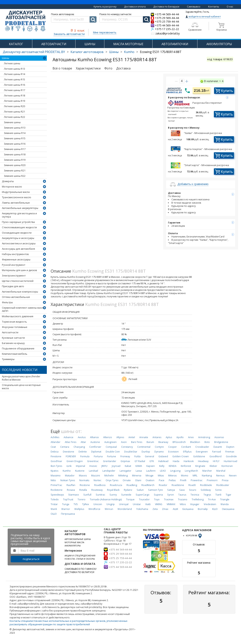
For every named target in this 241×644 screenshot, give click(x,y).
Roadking (132, 485)
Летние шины (12, 63)
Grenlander (110, 461)
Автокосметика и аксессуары (19, 243)
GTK (152, 461)
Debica (55, 452)
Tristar (54, 504)
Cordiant (186, 447)
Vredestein (210, 504)
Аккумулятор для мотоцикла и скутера (19, 215)
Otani (138, 480)
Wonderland (125, 509)
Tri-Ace (212, 499)
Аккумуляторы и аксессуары (18, 238)
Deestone (69, 452)
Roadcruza (116, 485)
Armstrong (204, 437)
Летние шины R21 (14, 112)
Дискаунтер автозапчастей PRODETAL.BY (34, 52)
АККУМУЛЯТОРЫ (219, 44)
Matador (70, 476)
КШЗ (215, 509)
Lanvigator (125, 471)
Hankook (189, 461)
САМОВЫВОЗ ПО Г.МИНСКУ (81, 569)
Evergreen (202, 452)
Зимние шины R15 (15, 138)
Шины (114, 52)
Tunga (66, 504)
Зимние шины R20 (15, 165)
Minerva (137, 476)
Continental (144, 447)
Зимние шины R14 (15, 133)
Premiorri (212, 480)
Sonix (218, 490)
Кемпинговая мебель (15, 354)
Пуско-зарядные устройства (18, 222)
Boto (207, 442)
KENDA (173, 466)
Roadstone (178, 485)
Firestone (56, 456)
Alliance (94, 437)
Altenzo (108, 437)
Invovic (93, 466)
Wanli (54, 509)
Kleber (213, 466)
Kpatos (54, 471)
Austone (95, 442)
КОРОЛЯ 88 (194, 536)
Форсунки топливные (15, 327)
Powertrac (197, 480)
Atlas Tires (71, 442)
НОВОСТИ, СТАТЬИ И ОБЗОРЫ (80, 559)
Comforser (95, 447)
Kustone (80, 471)
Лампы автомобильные (16, 203)
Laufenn (151, 471)
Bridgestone (221, 442)
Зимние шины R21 (15, 171)
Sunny (113, 495)
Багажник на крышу (13, 343)
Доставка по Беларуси (166, 7)
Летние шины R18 (14, 96)
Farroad (217, 452)
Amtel (132, 437)
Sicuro (193, 490)
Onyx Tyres (112, 480)
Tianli (218, 495)
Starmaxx (74, 495)
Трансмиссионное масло (17, 197)
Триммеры (8, 359)
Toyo (157, 499)
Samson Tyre (155, 490)
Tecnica (195, 495)
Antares (157, 437)
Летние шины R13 (14, 69)
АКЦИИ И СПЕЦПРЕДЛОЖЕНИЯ (80, 556)
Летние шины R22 (14, 117)
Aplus (169, 437)
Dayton (230, 447)
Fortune (112, 456)
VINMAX (171, 504)
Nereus (220, 476)
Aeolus (82, 437)
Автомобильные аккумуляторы (20, 208)
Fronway (125, 456)
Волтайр (203, 509)
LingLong (175, 471)
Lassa (139, 471)
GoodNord (215, 456)
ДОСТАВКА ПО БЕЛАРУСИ (79, 572)
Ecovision (173, 452)
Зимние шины (12, 122)
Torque (130, 499)
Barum (150, 442)
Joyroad (116, 466)
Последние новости (20, 370)
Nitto (53, 480)
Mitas (161, 476)
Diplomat (96, 452)
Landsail (93, 471)
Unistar (137, 504)
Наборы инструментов (15, 254)
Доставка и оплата (135, 7)
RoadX (192, 485)
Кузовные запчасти (13, 338)
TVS (76, 504)
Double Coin (113, 452)
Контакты (214, 7)
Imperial (80, 466)
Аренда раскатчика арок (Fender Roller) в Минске (21, 378)
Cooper (172, 447)
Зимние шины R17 (15, 149)
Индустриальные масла (16, 192)
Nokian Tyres (68, 480)
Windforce (94, 509)
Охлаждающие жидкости (17, 233)
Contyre (159, 447)
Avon (124, 442)
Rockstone (57, 490)
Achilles (55, 437)
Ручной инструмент (14, 265)
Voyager (195, 504)
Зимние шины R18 (15, 154)
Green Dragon (75, 461)
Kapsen (151, 466)
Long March (191, 471)
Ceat (53, 447)
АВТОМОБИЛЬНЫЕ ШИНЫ (78, 539)
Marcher (207, 471)
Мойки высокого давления (18, 316)
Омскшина (228, 509)
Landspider (109, 471)
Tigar (228, 495)
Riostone (85, 485)
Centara (65, 447)
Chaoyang (79, 447)
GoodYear (56, 461)
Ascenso (219, 437)
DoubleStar (131, 452)
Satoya (171, 490)
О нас (230, 7)
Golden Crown (181, 456)
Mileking (123, 476)
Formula (85, 456)
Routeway (97, 490)
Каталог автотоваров (87, 52)
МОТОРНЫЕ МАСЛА (74, 542)
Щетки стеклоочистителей (18, 281)
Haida (176, 461)
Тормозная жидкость (14, 322)
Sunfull (87, 495)
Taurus (182, 495)
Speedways (57, 495)
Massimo (56, 476)
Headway (203, 461)
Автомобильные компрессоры (20, 292)
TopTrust (68, 499)
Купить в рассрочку (105, 7)
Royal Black (113, 490)
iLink (69, 466)
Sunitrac (100, 495)
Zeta (155, 509)
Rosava (71, 490)
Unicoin (98, 504)
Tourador (144, 499)
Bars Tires (137, 442)
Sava (182, 490)
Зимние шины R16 (15, 144)
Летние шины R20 (14, 106)
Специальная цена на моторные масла (21, 387)
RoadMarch (148, 485)
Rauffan (71, 485)
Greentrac (93, 461)
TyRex (86, 504)
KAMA (139, 466)
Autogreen (110, 442)
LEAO (163, 471)
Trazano (183, 499)
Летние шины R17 (14, 90)
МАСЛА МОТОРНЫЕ (128, 44)
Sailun (140, 490)
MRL (195, 476)
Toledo (55, 499)
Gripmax (125, 461)
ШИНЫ (90, 44)
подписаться (31, 559)
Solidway (206, 490)
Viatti (148, 504)
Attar (83, 442)
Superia (158, 495)
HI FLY (216, 461)
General (149, 456)
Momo (185, 476)
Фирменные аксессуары (16, 260)
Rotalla (83, 490)
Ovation (150, 480)
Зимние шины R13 (15, 128)
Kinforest (186, 466)
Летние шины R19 (14, 101)
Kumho (129, 52)
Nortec (97, 480)
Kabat (128, 466)
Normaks (84, 480)
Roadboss (100, 485)
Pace (162, 480)
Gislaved (163, 456)
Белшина (188, 509)
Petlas (172, 480)
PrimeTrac (56, 485)
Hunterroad (230, 461)
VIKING (159, 504)
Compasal (111, 447)
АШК (175, 509)
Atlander (56, 442)
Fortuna (98, 456)
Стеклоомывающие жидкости (19, 227)
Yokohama (142, 509)
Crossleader (202, 447)
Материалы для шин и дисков (19, 270)
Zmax (165, 509)
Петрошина (68, 514)
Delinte (83, 452)
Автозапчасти (10, 332)
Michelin (109, 476)
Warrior (66, 509)
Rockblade (206, 485)
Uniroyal (124, 504)
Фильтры (7, 302)
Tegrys (207, 495)
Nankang (207, 476)
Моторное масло (12, 187)
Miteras (172, 476)
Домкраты (8, 181)
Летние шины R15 (14, 79)
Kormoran (227, 466)
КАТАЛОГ (16, 44)
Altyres (120, 437)
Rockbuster (223, 485)
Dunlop (146, 452)
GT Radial (140, 461)
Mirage (150, 476)
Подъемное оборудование (18, 348)
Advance (69, 437)
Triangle (225, 499)
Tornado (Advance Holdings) (106, 499)
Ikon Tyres (56, 466)
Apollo (180, 437)
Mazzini (96, 476)
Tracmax (169, 499)
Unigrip (111, 504)
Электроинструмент (14, 276)
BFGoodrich (179, 442)
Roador (163, 485)
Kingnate (200, 466)
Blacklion (195, 442)
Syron (171, 495)
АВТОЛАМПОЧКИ (175, 44)
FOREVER (71, 456)
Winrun (109, 509)
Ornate (127, 480)
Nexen (233, 476)
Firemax (230, 452)
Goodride (231, 456)
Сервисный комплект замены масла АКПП (23, 309)
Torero (82, 499)
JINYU (104, 466)
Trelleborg (198, 499)
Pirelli (183, 480)
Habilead (163, 461)
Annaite (144, 437)
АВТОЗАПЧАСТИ (54, 44)
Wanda (225, 504)
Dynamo (159, 452)
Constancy (127, 447)
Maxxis (83, 476)
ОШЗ (54, 514)
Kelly (162, 466)
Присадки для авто (13, 286)
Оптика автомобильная (16, 297)
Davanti (218, 447)
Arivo (191, 437)
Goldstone (199, 456)
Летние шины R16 (14, 85)
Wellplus (79, 509)
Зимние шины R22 (15, 176)
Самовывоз (194, 7)
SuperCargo (143, 495)
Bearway (163, 442)
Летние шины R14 (14, 74)
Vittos (183, 504)
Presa (225, 480)
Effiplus (187, 452)
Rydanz (128, 490)
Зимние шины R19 (15, 160)
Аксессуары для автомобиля (18, 249)
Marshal (221, 471)
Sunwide (126, 495)
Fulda (137, 456)
